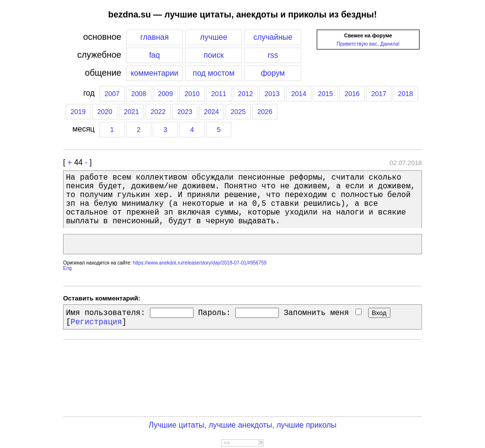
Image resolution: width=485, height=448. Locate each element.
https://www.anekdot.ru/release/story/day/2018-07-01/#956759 (200, 263)
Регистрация (97, 322)
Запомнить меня (323, 313)
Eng (67, 268)
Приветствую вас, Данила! (368, 44)
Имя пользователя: (105, 313)
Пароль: (214, 313)
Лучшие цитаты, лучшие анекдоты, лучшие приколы (242, 425)
